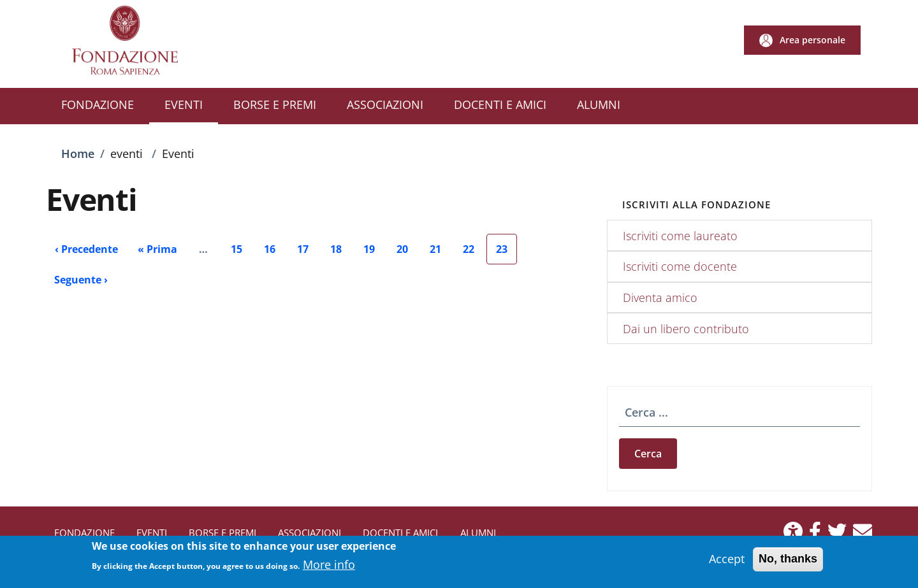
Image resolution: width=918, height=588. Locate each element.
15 (241, 253)
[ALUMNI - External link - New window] (599, 106)
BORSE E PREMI (222, 533)
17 (308, 253)
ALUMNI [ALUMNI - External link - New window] (478, 533)
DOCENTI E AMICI (400, 533)
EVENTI (152, 532)
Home (78, 154)
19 (374, 253)
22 (473, 253)
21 (440, 253)
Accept (727, 564)
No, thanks (788, 564)
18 (341, 253)
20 (407, 253)
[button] (802, 40)
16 (274, 253)
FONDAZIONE (84, 533)
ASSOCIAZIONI (310, 533)
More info (329, 570)
